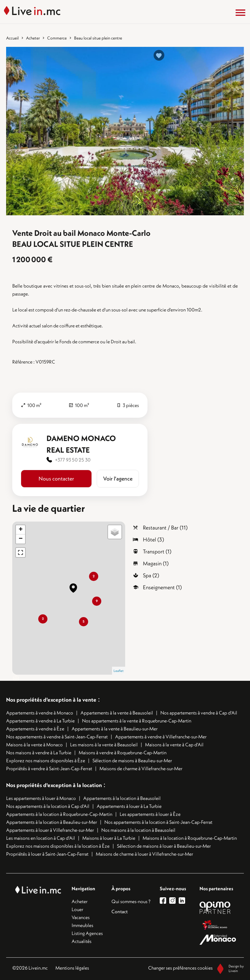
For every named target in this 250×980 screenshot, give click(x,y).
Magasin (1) (156, 563)
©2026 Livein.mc (30, 968)
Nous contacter (56, 479)
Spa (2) (151, 575)
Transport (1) (157, 551)
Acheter (33, 38)
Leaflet (119, 671)
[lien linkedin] (183, 901)
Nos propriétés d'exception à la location (54, 785)
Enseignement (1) (162, 587)
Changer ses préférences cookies (180, 968)
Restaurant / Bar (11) (165, 528)
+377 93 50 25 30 (73, 460)
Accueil (12, 38)
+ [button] (21, 530)
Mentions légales (72, 968)
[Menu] (241, 13)
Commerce (57, 38)
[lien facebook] (164, 901)
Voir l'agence (118, 479)
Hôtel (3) (153, 539)
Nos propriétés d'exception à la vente (51, 700)
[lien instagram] (174, 901)
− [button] (21, 539)
